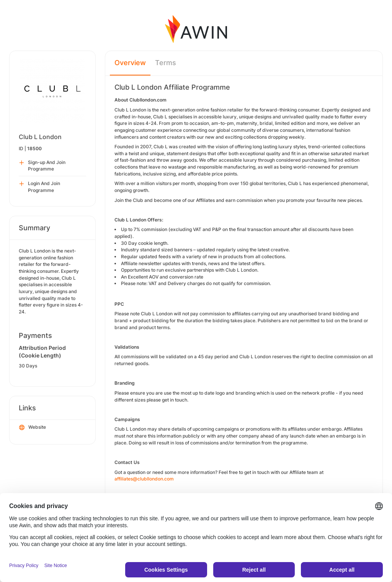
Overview (130, 63)
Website (33, 428)
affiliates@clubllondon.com (144, 479)
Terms (166, 63)
